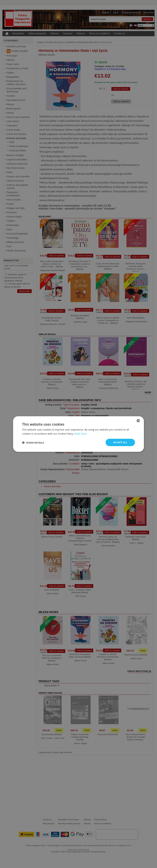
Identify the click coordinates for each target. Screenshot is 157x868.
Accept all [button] (120, 442)
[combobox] (138, 421)
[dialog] (78, 434)
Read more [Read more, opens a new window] (81, 433)
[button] (33, 442)
